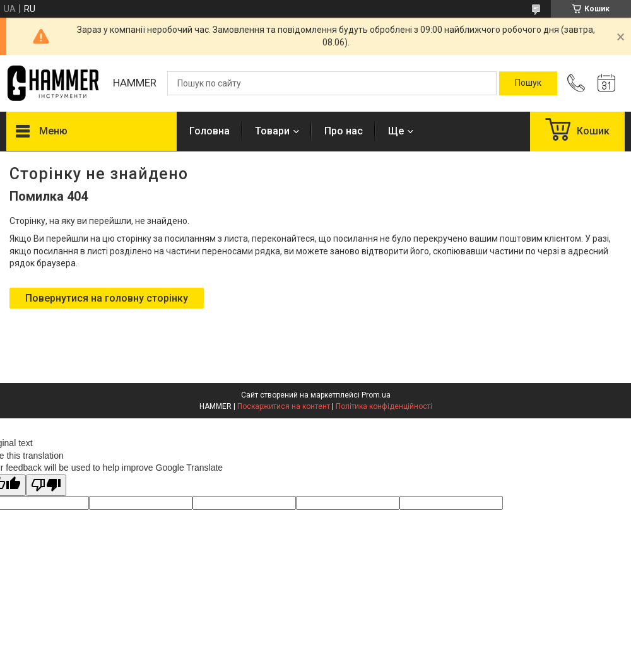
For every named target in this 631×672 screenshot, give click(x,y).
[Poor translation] (46, 486)
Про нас (344, 131)
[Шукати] (528, 83)
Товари (272, 131)
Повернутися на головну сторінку (107, 298)
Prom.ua (376, 395)
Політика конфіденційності (384, 406)
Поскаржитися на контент (284, 406)
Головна (209, 131)
